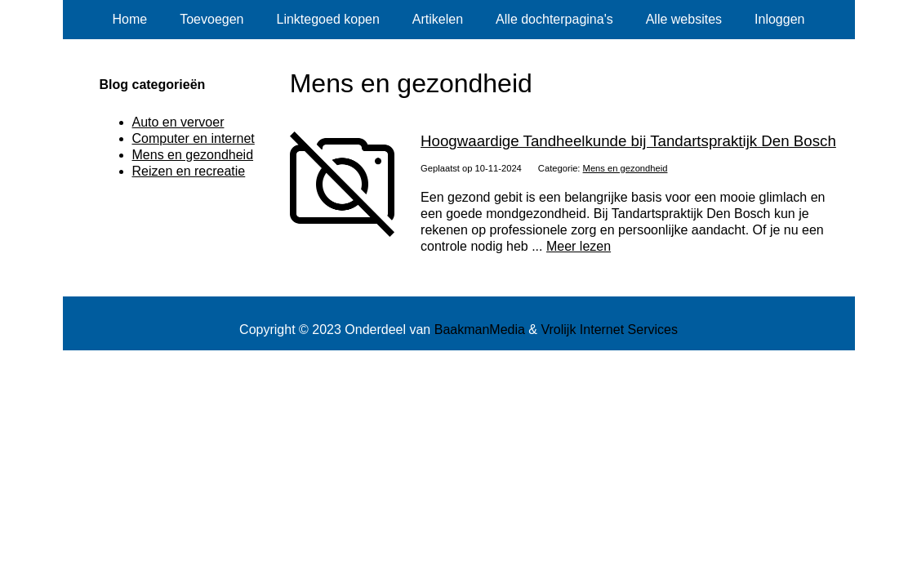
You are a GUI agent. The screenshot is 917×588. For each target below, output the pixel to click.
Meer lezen (579, 246)
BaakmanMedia (480, 330)
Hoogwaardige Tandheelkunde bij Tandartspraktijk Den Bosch (628, 141)
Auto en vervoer (178, 122)
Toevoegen (211, 19)
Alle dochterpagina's (554, 19)
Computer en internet (194, 138)
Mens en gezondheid (625, 168)
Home (130, 19)
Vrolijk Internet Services (609, 330)
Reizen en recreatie (189, 171)
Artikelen (438, 19)
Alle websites (684, 19)
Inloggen (779, 19)
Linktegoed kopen (328, 19)
